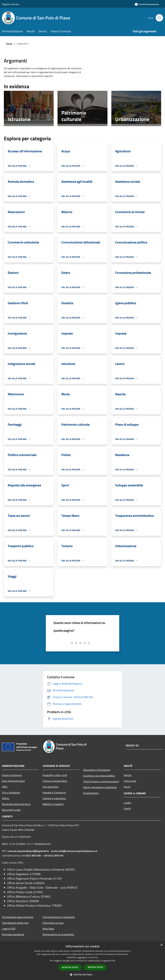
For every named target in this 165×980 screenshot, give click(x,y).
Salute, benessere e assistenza (100, 787)
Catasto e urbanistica (54, 798)
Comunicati (130, 781)
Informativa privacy (53, 923)
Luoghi (127, 803)
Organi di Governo (12, 775)
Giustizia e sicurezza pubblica (99, 776)
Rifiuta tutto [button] (95, 967)
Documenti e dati (11, 810)
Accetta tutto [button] (70, 967)
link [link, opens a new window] (114, 961)
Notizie (128, 775)
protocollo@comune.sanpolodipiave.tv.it (74, 851)
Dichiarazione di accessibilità (58, 934)
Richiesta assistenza (13, 934)
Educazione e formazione (97, 770)
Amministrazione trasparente (59, 917)
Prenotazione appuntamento (18, 917)
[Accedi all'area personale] (147, 4)
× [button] (161, 945)
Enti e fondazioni (11, 792)
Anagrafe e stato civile (55, 775)
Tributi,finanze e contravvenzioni (101, 781)
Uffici (5, 787)
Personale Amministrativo (16, 804)
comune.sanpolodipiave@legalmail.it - (29, 851)
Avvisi (127, 787)
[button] (82, 975)
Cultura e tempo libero (55, 781)
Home (9, 44)
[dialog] (82, 961)
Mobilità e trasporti (53, 804)
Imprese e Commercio (54, 792)
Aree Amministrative (13, 781)
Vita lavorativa (51, 787)
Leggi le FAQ (9, 929)
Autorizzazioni (91, 793)
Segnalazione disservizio (15, 923)
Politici (6, 798)
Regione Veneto (10, 4)
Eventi (127, 808)
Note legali (48, 929)
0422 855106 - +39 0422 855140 (44, 855)
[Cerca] (159, 18)
